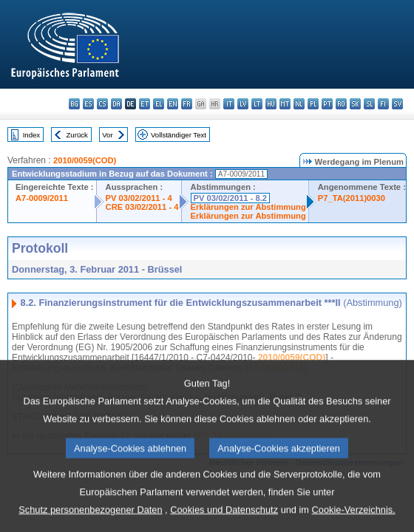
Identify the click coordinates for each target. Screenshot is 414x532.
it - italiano (229, 104)
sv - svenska (397, 104)
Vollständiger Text (179, 135)
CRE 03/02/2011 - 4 (142, 207)
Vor (107, 135)
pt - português (327, 104)
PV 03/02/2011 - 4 (139, 198)
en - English (173, 104)
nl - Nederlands (299, 104)
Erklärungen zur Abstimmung (248, 207)
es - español (88, 104)
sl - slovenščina (369, 104)
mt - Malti (285, 104)
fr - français (187, 104)
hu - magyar (271, 104)
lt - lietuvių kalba (257, 104)
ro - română (341, 104)
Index (31, 135)
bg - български (74, 104)
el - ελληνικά (159, 104)
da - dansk (116, 104)
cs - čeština (102, 104)
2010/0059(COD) (85, 160)
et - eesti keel (145, 104)
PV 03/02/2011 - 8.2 (231, 198)
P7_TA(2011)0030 (352, 198)
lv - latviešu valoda (243, 104)
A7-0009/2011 (42, 198)
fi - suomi (383, 104)
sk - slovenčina (355, 104)
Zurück (77, 135)
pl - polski (313, 104)
